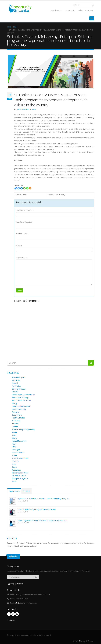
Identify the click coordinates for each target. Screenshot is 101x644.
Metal (14, 435)
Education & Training (20, 398)
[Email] (24, 188)
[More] (30, 188)
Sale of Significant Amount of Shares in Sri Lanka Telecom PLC (42, 520)
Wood (14, 481)
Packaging (16, 450)
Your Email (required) (24, 222)
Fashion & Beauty (19, 409)
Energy (14, 403)
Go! (36, 577)
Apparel (15, 383)
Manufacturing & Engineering (23, 429)
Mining (14, 438)
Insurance (16, 424)
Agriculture (16, 380)
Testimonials (70, 10)
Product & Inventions (20, 458)
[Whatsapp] (27, 188)
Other (14, 447)
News (34, 109)
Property (15, 461)
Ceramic (15, 392)
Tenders (27, 491)
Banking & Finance (19, 389)
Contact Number (23, 234)
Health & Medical (19, 418)
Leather (15, 426)
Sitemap (82, 641)
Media (14, 432)
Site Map (89, 10)
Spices (14, 467)
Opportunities (14, 491)
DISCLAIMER (11, 620)
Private (15, 455)
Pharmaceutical (18, 453)
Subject (19, 246)
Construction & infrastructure (23, 395)
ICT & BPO (16, 421)
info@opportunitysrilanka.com (26, 603)
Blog (80, 10)
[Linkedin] (22, 188)
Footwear (16, 412)
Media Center (57, 10)
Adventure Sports (19, 377)
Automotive (16, 386)
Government (17, 415)
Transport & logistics (20, 479)
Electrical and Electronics (21, 400)
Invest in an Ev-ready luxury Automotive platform (37, 509)
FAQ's (75, 641)
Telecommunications (20, 473)
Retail (14, 464)
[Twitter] (19, 188)
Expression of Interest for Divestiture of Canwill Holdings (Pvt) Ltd (43, 498)
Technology (16, 470)
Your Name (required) (25, 210)
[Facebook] (16, 188)
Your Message (22, 257)
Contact (90, 641)
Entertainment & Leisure (21, 406)
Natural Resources (19, 441)
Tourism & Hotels (19, 476)
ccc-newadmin (23, 109)
